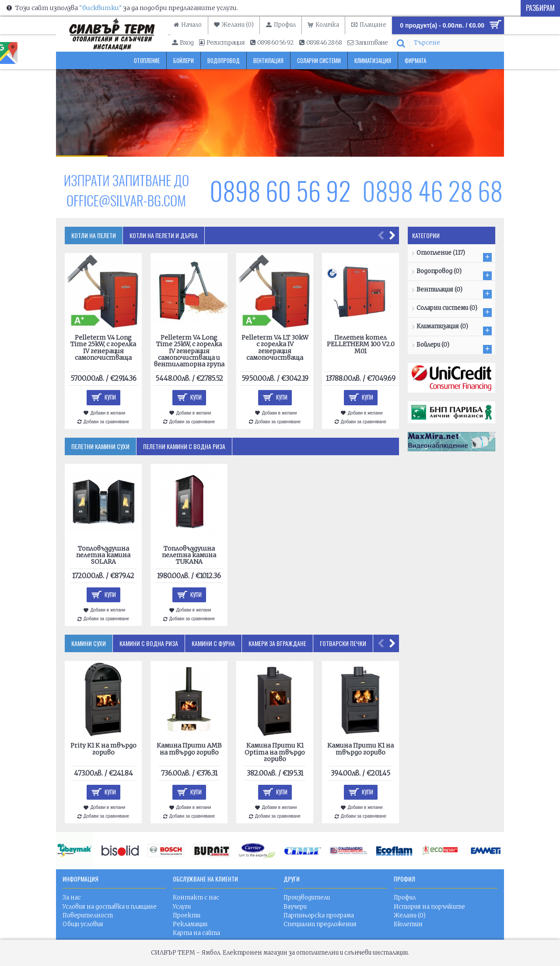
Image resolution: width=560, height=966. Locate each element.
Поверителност (88, 915)
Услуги (182, 907)
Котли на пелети (94, 235)
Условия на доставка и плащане (110, 907)
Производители (307, 898)
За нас (72, 898)
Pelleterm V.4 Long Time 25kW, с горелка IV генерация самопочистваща (103, 348)
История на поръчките (429, 907)
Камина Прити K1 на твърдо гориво (360, 749)
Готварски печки (343, 643)
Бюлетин (408, 924)
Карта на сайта (196, 933)
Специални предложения (320, 924)
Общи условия (83, 924)
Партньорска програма (319, 915)
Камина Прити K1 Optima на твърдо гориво (275, 752)
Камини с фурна (213, 643)
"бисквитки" (101, 8)
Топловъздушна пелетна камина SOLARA (103, 555)
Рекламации (190, 924)
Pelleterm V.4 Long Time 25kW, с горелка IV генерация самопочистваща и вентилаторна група (189, 351)
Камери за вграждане (277, 643)
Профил (405, 898)
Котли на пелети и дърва (164, 235)
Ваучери (295, 907)
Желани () (410, 915)
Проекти (187, 915)
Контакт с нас (196, 898)
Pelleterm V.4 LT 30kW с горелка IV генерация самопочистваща (275, 348)
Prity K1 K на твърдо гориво (103, 749)
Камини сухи (89, 643)
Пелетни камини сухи (100, 446)
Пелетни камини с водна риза (184, 446)
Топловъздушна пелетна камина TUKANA (189, 555)
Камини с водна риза (149, 643)
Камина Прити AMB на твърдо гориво (189, 749)
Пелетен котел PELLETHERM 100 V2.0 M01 (361, 344)
